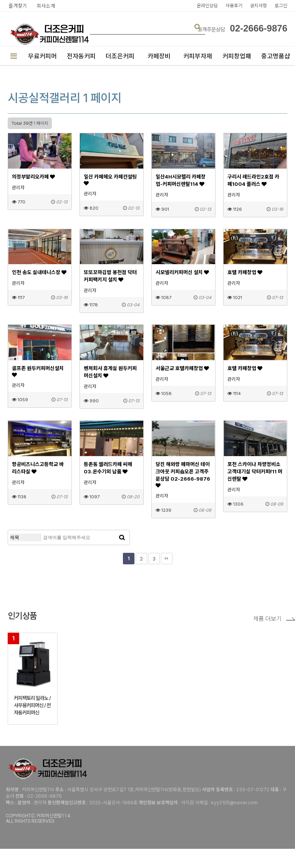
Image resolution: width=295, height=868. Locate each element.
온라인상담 (207, 6)
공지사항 (259, 6)
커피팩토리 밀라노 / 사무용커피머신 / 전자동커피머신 (32, 705)
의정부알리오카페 (33, 177)
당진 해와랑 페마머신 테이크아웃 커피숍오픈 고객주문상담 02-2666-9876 (183, 475)
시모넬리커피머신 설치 (182, 272)
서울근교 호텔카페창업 (182, 368)
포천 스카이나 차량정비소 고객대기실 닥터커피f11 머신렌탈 (255, 471)
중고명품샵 (276, 56)
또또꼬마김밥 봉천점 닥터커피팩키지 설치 (110, 276)
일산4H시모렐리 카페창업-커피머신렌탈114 (181, 180)
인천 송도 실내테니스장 (39, 272)
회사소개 (46, 6)
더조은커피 (120, 56)
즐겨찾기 (18, 6)
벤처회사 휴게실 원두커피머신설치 (110, 372)
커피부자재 (198, 56)
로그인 (281, 6)
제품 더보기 (274, 619)
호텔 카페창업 (245, 272)
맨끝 (167, 559)
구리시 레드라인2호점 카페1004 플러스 (253, 180)
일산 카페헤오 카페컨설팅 (110, 180)
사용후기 (234, 6)
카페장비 (159, 56)
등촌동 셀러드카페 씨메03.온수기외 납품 (108, 468)
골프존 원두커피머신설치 (38, 371)
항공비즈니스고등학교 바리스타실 (38, 468)
